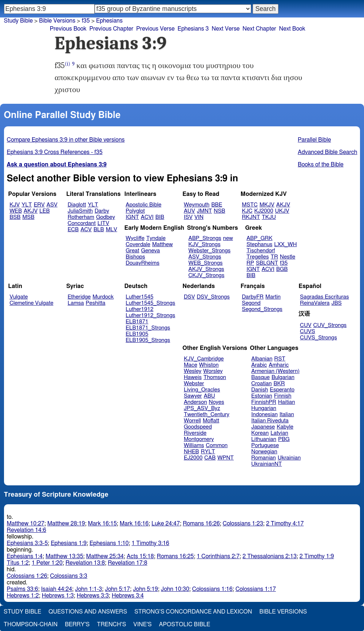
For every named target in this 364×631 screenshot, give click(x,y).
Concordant (82, 223)
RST (280, 359)
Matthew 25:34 (105, 556)
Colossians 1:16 (212, 589)
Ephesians (109, 21)
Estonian (262, 396)
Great (132, 251)
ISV (188, 217)
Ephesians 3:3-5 (27, 543)
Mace (191, 365)
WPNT (225, 458)
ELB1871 (137, 322)
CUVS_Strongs (318, 338)
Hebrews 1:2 (23, 596)
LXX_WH (285, 244)
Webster (194, 384)
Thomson (215, 377)
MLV (112, 230)
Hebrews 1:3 (58, 596)
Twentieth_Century (207, 415)
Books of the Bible (321, 165)
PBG (284, 439)
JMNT (205, 211)
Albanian (262, 359)
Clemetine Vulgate (31, 303)
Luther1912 (139, 309)
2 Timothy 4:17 (285, 524)
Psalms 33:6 (23, 589)
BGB (282, 269)
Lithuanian (264, 439)
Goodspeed (198, 427)
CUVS (308, 332)
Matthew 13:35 (64, 556)
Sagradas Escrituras (324, 297)
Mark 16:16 (134, 524)
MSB (28, 217)
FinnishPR (264, 402)
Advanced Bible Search (327, 152)
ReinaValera (315, 303)
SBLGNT (267, 263)
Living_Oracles (202, 390)
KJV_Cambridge (204, 359)
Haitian (287, 402)
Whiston (209, 365)
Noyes (217, 402)
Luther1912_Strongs (150, 315)
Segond (251, 303)
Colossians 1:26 (27, 576)
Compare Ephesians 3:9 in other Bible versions (66, 140)
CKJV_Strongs (207, 275)
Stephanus (259, 244)
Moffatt (211, 421)
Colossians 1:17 (256, 589)
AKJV (31, 211)
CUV (306, 325)
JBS (336, 303)
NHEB (191, 452)
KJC (247, 211)
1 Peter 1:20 (47, 563)
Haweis (193, 377)
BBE (217, 205)
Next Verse (225, 29)
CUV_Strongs (330, 325)
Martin (273, 297)
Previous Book (68, 29)
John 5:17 (117, 589)
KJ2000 (264, 211)
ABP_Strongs (205, 238)
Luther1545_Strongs (150, 303)
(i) (68, 64)
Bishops (135, 257)
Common (217, 445)
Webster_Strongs (210, 251)
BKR (279, 384)
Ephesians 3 (193, 29)
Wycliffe (135, 238)
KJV (15, 205)
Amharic (279, 365)
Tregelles (258, 257)
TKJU (269, 217)
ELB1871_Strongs (148, 328)
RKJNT (251, 217)
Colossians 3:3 (69, 576)
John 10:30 (175, 589)
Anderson (195, 402)
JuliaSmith (80, 211)
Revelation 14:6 (27, 530)
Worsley (213, 371)
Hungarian (264, 408)
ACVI (147, 217)
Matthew (163, 244)
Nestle (288, 257)
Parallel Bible (314, 140)
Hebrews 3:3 (93, 596)
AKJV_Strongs (206, 269)
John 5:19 (145, 589)
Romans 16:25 (175, 556)
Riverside (195, 433)
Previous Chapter (112, 29)
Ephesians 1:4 (25, 556)
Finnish (283, 396)
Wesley (193, 371)
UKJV (282, 211)
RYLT (208, 452)
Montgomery (199, 439)
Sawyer (193, 396)
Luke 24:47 (166, 524)
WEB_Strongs (206, 263)
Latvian (279, 433)
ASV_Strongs (205, 257)
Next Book (292, 29)
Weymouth (197, 205)
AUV (189, 211)
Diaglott (77, 205)
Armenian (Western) (275, 371)
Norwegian (264, 452)
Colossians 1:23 (243, 524)
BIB (160, 217)
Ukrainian (289, 458)
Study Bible (18, 21)
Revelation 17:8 (127, 563)
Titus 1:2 (18, 563)
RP (250, 263)
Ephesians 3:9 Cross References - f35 (55, 152)
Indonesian (264, 415)
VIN (199, 217)
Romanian (263, 458)
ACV (86, 230)
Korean (260, 433)
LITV (103, 223)
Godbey (106, 217)
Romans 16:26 (201, 524)
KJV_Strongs (205, 244)
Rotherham (81, 217)
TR (274, 257)
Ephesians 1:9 (69, 543)
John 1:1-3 (88, 589)
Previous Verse (155, 29)
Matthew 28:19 (66, 524)
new (228, 238)
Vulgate (19, 297)
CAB (210, 458)
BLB (99, 230)
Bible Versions (57, 21)
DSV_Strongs (213, 297)
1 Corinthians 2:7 (218, 556)
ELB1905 (137, 334)
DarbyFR (253, 297)
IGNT (132, 217)
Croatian (261, 384)
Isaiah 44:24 (57, 589)
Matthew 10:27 (26, 524)
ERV (39, 205)
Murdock (103, 297)
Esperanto (282, 390)
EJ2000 (193, 458)
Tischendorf (261, 251)
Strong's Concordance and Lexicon (193, 612)
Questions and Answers (88, 612)
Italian (287, 415)
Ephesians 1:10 (109, 543)
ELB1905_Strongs (148, 340)
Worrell (192, 421)
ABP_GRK (259, 238)
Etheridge (79, 297)
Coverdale (138, 244)
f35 (86, 21)
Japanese (263, 427)
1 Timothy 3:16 (150, 543)
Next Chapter (259, 29)
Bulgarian (283, 377)
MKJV (267, 205)
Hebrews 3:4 (128, 596)
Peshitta (96, 303)
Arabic (259, 365)
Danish (260, 390)
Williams (194, 445)
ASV (52, 205)
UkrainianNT (266, 464)
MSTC (250, 205)
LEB (44, 211)
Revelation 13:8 (85, 563)
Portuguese (265, 445)
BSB (15, 217)
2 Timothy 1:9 (317, 556)
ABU (209, 396)
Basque (260, 377)
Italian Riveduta (270, 421)
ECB (73, 230)
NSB (219, 211)
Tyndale (156, 238)
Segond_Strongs (262, 309)
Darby (102, 211)
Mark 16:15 (102, 524)
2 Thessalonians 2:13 (270, 556)
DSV (189, 297)
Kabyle (285, 427)
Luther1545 (139, 297)
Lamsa (76, 303)
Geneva (151, 251)
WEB (16, 211)
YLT (27, 205)
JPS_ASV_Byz (202, 408)
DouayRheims (143, 263)
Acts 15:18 (140, 556)
